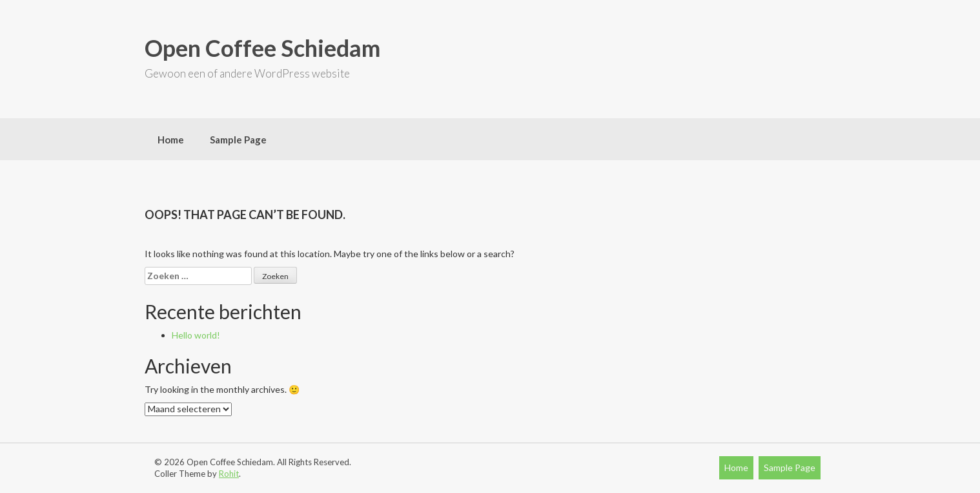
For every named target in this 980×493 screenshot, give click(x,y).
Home (171, 140)
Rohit (229, 474)
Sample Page (238, 140)
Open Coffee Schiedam (262, 48)
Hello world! (196, 335)
